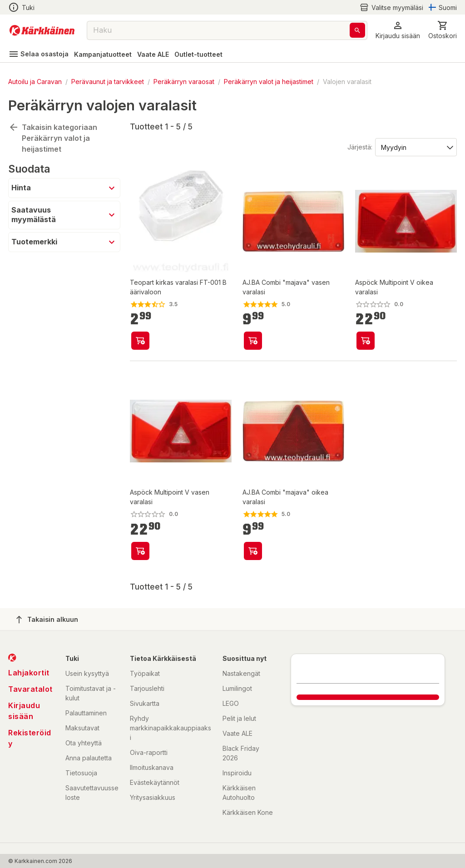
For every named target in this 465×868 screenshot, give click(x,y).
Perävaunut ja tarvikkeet (108, 82)
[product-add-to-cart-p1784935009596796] (140, 341)
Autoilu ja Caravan (35, 82)
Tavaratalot (30, 689)
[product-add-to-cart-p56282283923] (253, 341)
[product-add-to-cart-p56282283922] (253, 551)
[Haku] (357, 30)
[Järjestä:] (415, 147)
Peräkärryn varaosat (184, 82)
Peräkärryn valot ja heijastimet (269, 82)
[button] (398, 30)
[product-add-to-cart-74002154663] (140, 551)
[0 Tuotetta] (443, 30)
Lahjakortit (29, 673)
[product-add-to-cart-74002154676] (366, 341)
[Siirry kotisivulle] (42, 30)
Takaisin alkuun (47, 620)
